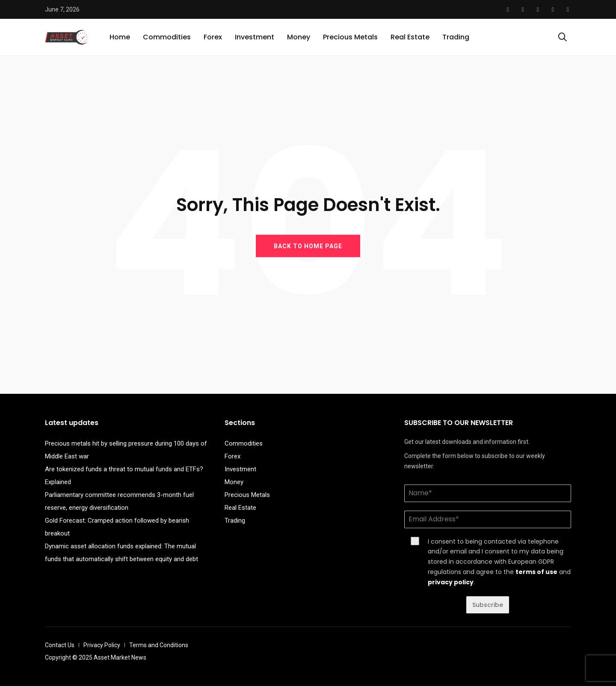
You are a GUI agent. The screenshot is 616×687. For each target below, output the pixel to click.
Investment (255, 37)
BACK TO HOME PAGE (308, 247)
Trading (456, 37)
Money (299, 37)
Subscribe (488, 606)
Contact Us (60, 646)
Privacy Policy (102, 646)
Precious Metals (350, 37)
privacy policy (451, 583)
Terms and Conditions (159, 646)
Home (120, 37)
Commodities (167, 37)
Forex (213, 37)
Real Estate (410, 37)
